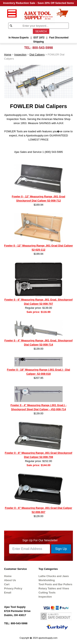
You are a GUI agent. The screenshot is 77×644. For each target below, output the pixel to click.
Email (8, 593)
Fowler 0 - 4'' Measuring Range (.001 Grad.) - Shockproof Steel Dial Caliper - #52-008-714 (38, 407)
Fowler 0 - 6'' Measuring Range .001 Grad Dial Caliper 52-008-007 (39, 510)
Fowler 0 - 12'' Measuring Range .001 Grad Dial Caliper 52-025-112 (38, 248)
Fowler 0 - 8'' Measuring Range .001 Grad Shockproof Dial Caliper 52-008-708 (38, 455)
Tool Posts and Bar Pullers (55, 584)
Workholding (47, 580)
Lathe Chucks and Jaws (54, 576)
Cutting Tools (47, 593)
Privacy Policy (13, 588)
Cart (7, 584)
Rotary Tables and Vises (54, 588)
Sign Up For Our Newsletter (40, 540)
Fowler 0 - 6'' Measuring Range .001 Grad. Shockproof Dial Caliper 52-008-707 (39, 302)
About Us (10, 580)
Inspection (20, 55)
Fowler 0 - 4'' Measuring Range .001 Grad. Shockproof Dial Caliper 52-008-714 (39, 343)
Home (8, 55)
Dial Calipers (37, 55)
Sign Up (61, 549)
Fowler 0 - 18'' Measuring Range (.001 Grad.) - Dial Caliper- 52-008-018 (38, 372)
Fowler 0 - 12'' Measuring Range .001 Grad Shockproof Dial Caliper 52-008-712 (39, 199)
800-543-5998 (43, 48)
